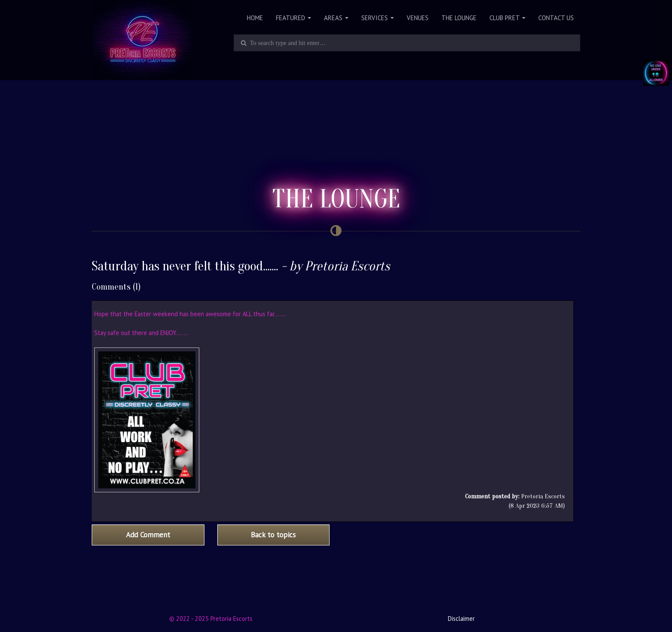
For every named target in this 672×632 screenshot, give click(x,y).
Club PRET (507, 18)
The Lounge (459, 18)
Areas (336, 18)
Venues (418, 18)
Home (255, 18)
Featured (294, 18)
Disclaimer (461, 619)
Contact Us (556, 18)
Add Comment (148, 535)
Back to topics (273, 535)
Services (378, 18)
